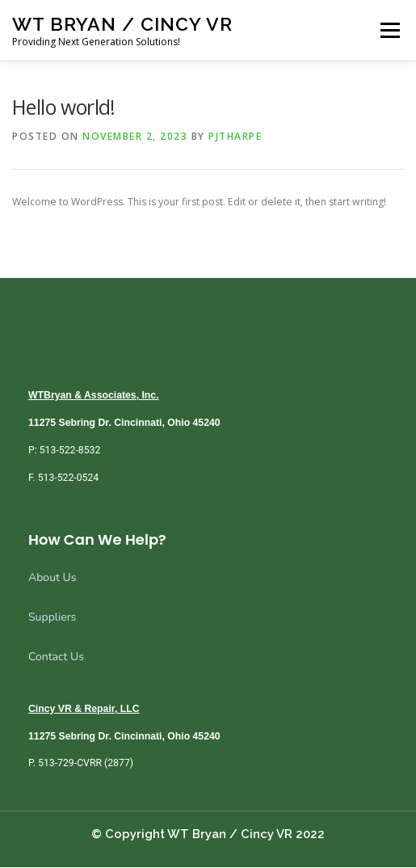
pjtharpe (235, 136)
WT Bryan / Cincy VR (122, 24)
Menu (389, 30)
